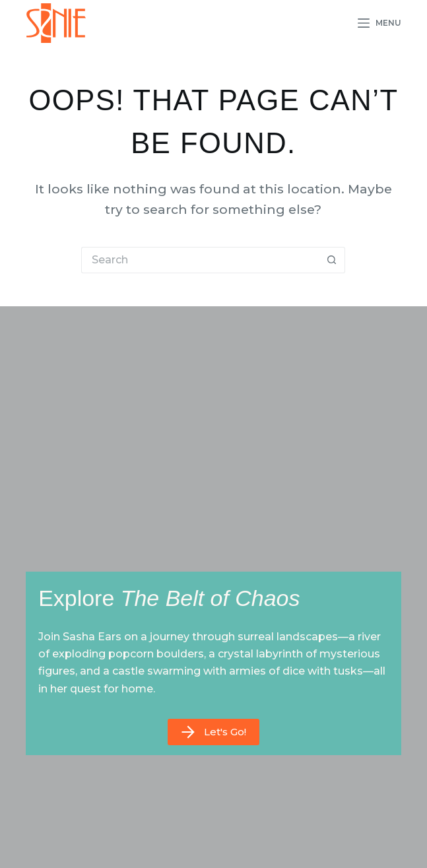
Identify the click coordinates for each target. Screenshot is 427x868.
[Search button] (332, 260)
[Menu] (380, 23)
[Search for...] (200, 260)
